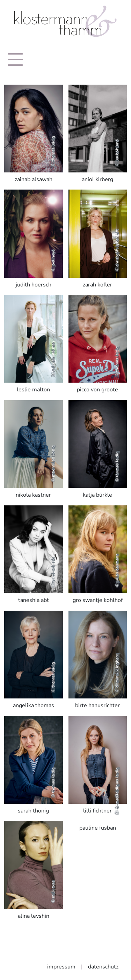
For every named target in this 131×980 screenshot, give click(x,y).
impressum (61, 967)
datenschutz (103, 967)
